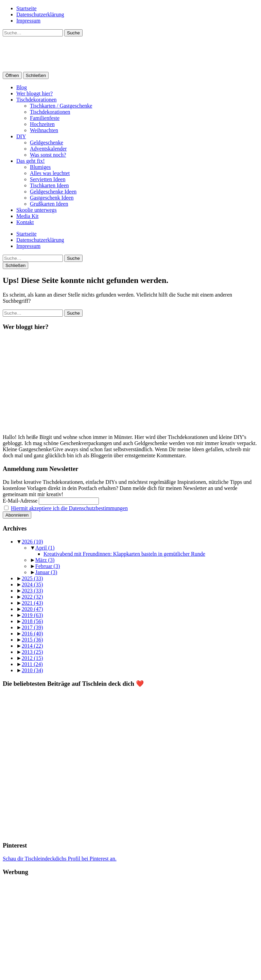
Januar (46, 572)
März (45, 560)
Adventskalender (48, 149)
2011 (32, 664)
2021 (32, 603)
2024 (32, 584)
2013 (32, 652)
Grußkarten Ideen (49, 204)
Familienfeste (45, 118)
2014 (32, 646)
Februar (48, 566)
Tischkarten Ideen (49, 185)
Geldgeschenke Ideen (53, 192)
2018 (32, 621)
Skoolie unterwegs (37, 210)
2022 (32, 597)
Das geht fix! (31, 161)
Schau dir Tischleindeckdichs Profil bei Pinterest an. (60, 859)
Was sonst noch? (48, 155)
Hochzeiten (42, 124)
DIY (21, 136)
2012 (32, 658)
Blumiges (40, 167)
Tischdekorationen (37, 100)
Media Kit (27, 216)
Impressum (28, 21)
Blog (22, 87)
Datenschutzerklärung (40, 14)
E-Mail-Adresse (20, 501)
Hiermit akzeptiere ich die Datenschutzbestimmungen (69, 508)
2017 (32, 627)
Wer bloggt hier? (34, 93)
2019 (32, 615)
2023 (32, 591)
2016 (32, 634)
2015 (32, 640)
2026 (32, 542)
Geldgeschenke (47, 143)
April (45, 548)
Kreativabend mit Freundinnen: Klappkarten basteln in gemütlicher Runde (124, 554)
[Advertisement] (130, 930)
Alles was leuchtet (50, 173)
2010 (32, 670)
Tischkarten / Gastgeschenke (61, 106)
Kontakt (25, 222)
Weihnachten (44, 130)
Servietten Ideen (48, 179)
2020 (32, 609)
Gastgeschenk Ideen (52, 198)
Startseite (27, 8)
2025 (32, 578)
